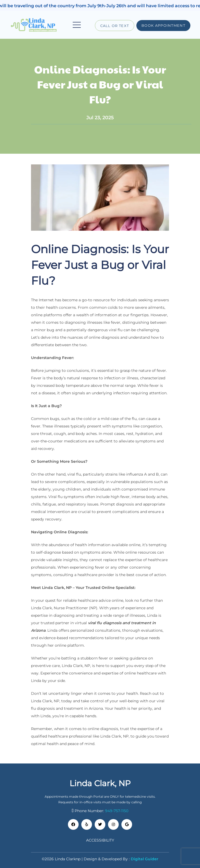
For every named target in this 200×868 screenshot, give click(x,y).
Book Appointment (163, 25)
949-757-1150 (117, 811)
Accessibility (100, 840)
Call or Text (115, 26)
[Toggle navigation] (77, 25)
